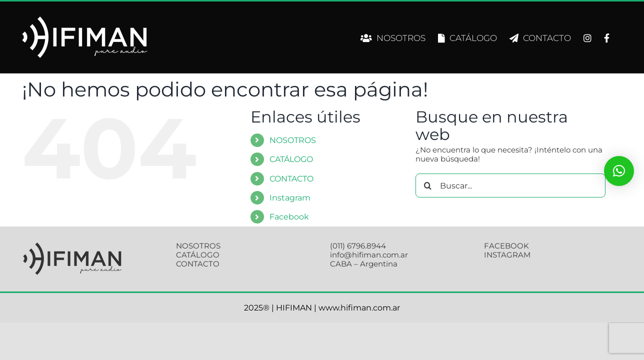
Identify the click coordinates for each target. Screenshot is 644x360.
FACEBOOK (506, 246)
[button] (619, 171)
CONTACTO (291, 179)
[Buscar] (427, 185)
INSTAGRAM (507, 255)
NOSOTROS (293, 140)
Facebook (289, 217)
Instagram (290, 198)
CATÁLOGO (291, 159)
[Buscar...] (510, 185)
